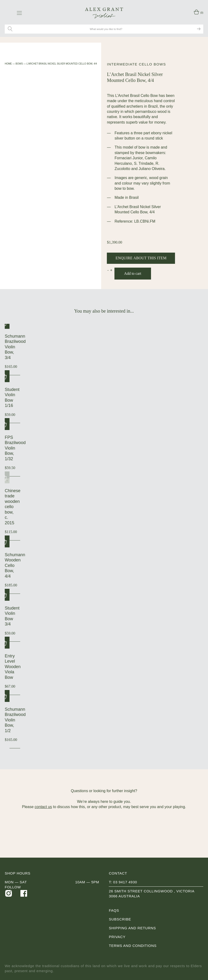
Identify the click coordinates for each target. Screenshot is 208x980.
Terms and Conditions (133, 946)
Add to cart (133, 273)
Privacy (117, 937)
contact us (43, 807)
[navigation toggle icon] (19, 13)
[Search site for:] (106, 29)
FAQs (114, 910)
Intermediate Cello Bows (136, 64)
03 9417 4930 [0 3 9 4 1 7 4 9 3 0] (125, 882)
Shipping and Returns (132, 928)
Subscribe (120, 919)
